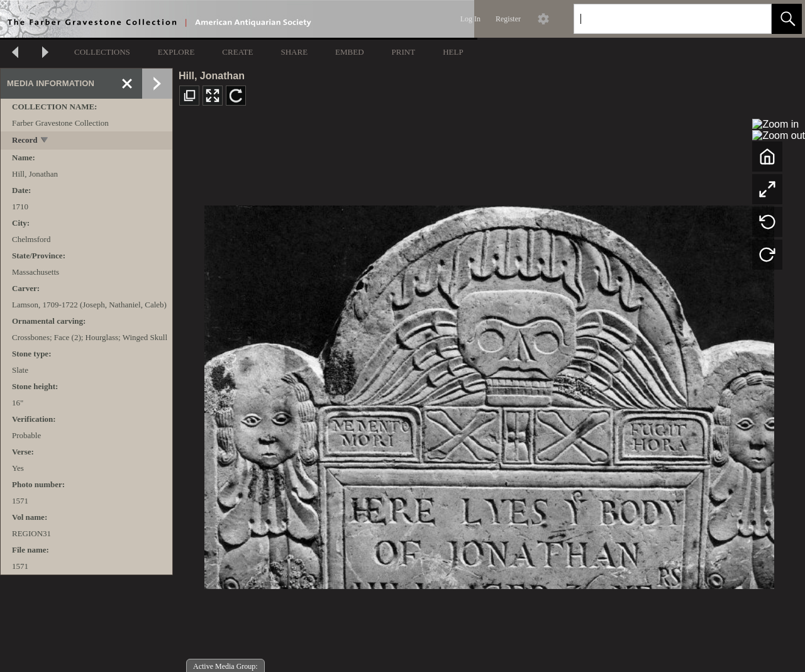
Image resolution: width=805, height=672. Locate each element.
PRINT (404, 52)
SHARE (294, 52)
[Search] (658, 19)
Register (508, 19)
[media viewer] (489, 394)
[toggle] (45, 141)
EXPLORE (176, 52)
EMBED (350, 52)
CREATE (237, 52)
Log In (470, 19)
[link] (752, 19)
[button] (787, 19)
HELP (453, 52)
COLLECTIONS (102, 52)
